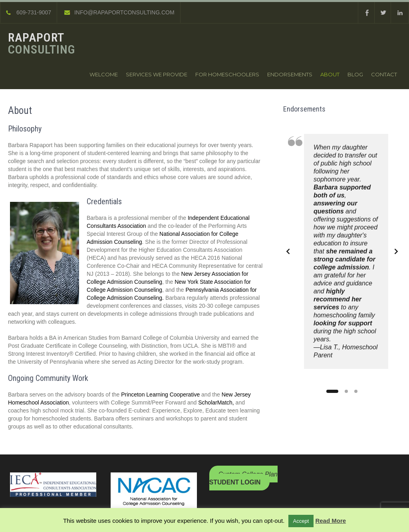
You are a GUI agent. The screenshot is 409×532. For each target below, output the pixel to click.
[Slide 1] (332, 391)
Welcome (104, 74)
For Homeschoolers (227, 74)
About (330, 74)
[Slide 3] (356, 391)
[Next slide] (396, 251)
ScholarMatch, (216, 402)
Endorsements (290, 74)
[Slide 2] (346, 391)
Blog (355, 74)
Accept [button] (301, 521)
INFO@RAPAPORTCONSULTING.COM (119, 12)
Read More (331, 521)
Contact (384, 74)
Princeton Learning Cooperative (161, 395)
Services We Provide (157, 74)
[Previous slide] (288, 251)
